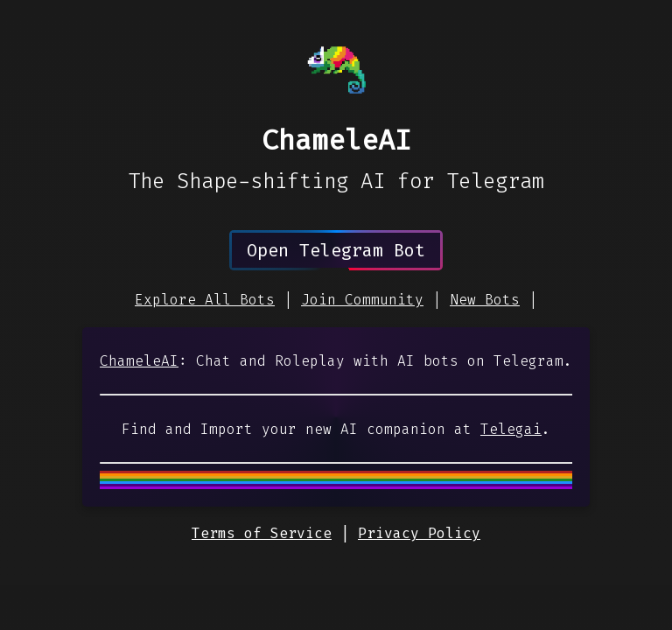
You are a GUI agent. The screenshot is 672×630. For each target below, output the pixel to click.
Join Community (362, 300)
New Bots (485, 300)
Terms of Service (262, 533)
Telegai (511, 429)
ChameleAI (139, 361)
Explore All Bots (205, 300)
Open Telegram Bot (336, 250)
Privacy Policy (419, 533)
